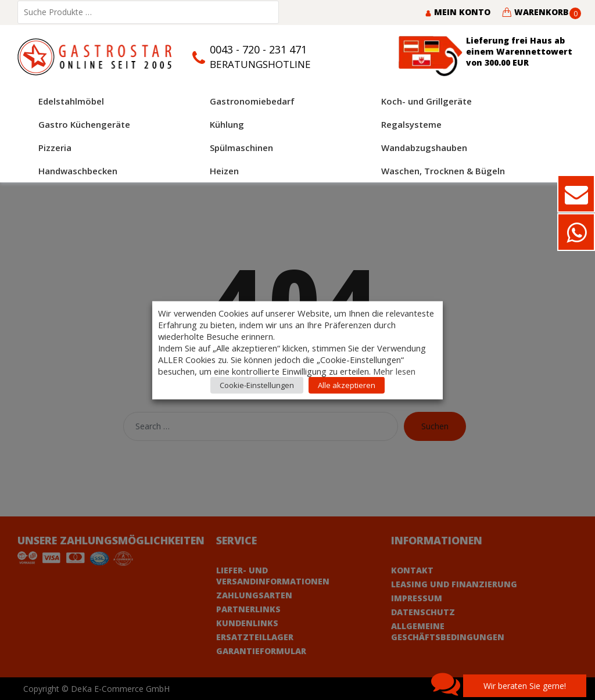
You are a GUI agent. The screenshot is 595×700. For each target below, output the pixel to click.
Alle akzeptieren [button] (347, 385)
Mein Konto (458, 12)
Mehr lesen (394, 371)
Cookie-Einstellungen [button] (257, 385)
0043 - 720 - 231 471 (258, 49)
